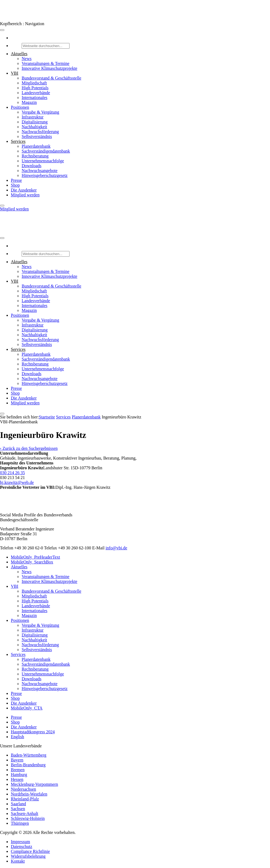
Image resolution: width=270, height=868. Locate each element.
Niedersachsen (23, 789)
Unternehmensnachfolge (43, 161)
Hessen (17, 779)
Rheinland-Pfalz (25, 799)
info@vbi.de (116, 548)
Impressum (20, 842)
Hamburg (19, 775)
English (17, 737)
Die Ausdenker (24, 190)
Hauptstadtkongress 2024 (33, 732)
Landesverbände (36, 93)
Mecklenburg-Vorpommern (34, 784)
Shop (15, 185)
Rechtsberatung (35, 156)
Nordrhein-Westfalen (29, 794)
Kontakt (18, 861)
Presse (16, 180)
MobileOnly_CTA (27, 708)
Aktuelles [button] (19, 54)
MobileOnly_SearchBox (32, 562)
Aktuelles (19, 567)
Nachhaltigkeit (34, 127)
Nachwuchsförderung (40, 132)
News (27, 59)
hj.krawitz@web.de (17, 482)
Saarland (18, 804)
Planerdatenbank (36, 146)
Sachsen (18, 809)
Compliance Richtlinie (30, 851)
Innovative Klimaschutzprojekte (50, 68)
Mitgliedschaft (34, 83)
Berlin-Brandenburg (28, 765)
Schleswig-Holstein (28, 818)
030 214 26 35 (12, 473)
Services (63, 417)
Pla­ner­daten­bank (86, 417)
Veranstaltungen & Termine (45, 63)
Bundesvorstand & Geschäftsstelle (51, 78)
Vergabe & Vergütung (40, 112)
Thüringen (20, 823)
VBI (15, 586)
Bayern (17, 760)
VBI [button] (15, 73)
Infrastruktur (33, 117)
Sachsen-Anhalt (24, 813)
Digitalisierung (35, 122)
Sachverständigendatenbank (46, 151)
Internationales (34, 98)
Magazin (29, 102)
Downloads (32, 166)
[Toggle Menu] (2, 30)
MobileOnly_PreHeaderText (35, 557)
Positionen (20, 107)
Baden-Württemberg (29, 755)
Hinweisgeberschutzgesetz (45, 175)
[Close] (2, 206)
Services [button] (18, 141)
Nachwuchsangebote (39, 171)
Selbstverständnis (37, 136)
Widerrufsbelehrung (28, 856)
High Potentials (35, 88)
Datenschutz (22, 846)
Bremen (18, 770)
